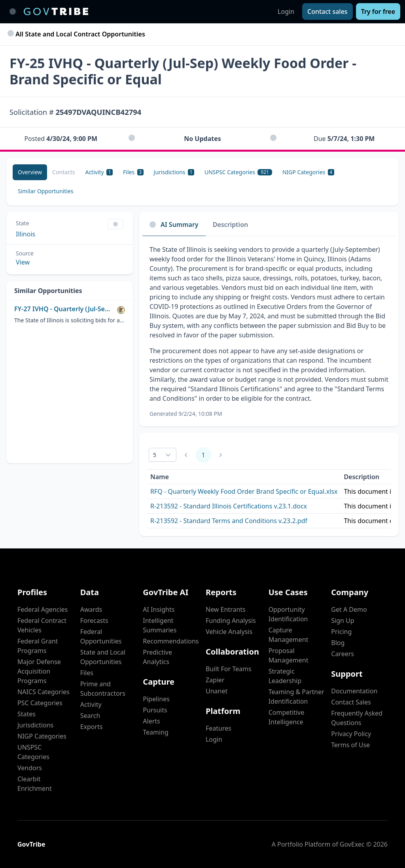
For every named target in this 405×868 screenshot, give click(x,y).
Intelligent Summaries (160, 625)
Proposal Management (289, 655)
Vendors (30, 768)
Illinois (26, 234)
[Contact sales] (327, 11)
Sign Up (343, 621)
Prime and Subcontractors (103, 689)
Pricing (341, 632)
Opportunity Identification (288, 614)
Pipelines (156, 699)
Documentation (354, 691)
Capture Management (289, 635)
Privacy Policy (351, 734)
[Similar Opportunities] (46, 191)
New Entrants (226, 609)
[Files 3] (133, 172)
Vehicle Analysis (229, 632)
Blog (338, 643)
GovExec (352, 844)
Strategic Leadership (285, 676)
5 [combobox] (155, 455)
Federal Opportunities (101, 636)
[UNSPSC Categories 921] (238, 172)
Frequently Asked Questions (357, 718)
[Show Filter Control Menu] (115, 224)
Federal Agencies (43, 609)
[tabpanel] (269, 331)
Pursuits (155, 710)
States (26, 714)
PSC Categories (40, 703)
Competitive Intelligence (287, 717)
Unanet (217, 691)
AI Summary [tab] (174, 225)
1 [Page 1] (203, 455)
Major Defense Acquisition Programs (39, 671)
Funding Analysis (231, 621)
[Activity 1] (99, 172)
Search (90, 716)
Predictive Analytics (157, 657)
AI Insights (159, 609)
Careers (343, 654)
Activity (91, 704)
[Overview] (30, 172)
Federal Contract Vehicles (42, 625)
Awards (91, 609)
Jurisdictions (35, 725)
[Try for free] (378, 11)
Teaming (156, 732)
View (23, 262)
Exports (92, 727)
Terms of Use (350, 745)
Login (286, 11)
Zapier (215, 680)
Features (219, 728)
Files (87, 673)
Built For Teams (229, 669)
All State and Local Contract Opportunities (77, 34)
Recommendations (171, 641)
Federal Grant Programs (38, 646)
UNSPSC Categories (33, 752)
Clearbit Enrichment (35, 784)
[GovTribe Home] (56, 11)
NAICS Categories (44, 692)
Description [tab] (231, 225)
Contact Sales (351, 702)
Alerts (151, 721)
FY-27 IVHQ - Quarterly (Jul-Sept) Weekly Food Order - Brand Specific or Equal (64, 309)
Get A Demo (349, 609)
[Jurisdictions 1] (174, 172)
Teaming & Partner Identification (296, 697)
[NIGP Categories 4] (308, 172)
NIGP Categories (42, 736)
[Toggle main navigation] (13, 11)
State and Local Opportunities (103, 657)
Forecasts (94, 621)
